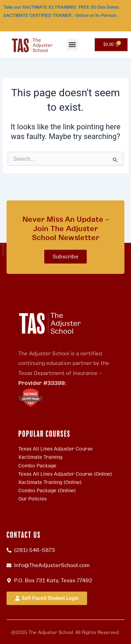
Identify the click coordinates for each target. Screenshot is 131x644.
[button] (72, 45)
